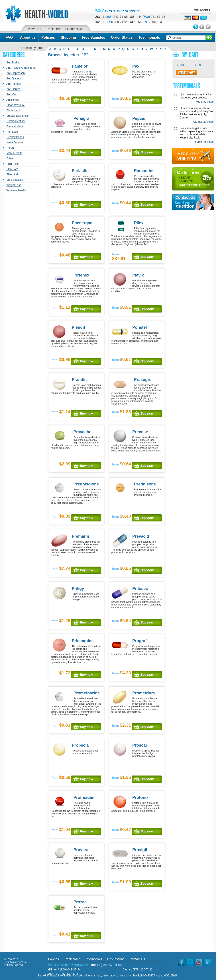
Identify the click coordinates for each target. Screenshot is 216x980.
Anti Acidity (13, 62)
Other (10, 158)
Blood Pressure (16, 105)
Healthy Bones (15, 137)
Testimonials (149, 37)
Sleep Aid (12, 174)
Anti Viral (12, 94)
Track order (72, 959)
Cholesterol (13, 110)
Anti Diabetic (14, 78)
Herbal (10, 148)
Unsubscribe (116, 959)
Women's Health (16, 190)
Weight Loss (14, 185)
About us (28, 37)
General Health (15, 126)
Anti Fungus (14, 84)
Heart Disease (15, 142)
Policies (48, 37)
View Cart (35, 29)
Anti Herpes (13, 89)
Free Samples (93, 37)
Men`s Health (14, 153)
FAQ (9, 37)
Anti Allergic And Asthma (21, 68)
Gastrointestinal (16, 121)
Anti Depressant (16, 73)
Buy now (86, 100)
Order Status (122, 37)
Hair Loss (12, 132)
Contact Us (75, 29)
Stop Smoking (15, 180)
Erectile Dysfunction (18, 116)
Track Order (54, 29)
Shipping (68, 37)
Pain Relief (13, 164)
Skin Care (12, 169)
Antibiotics (13, 100)
